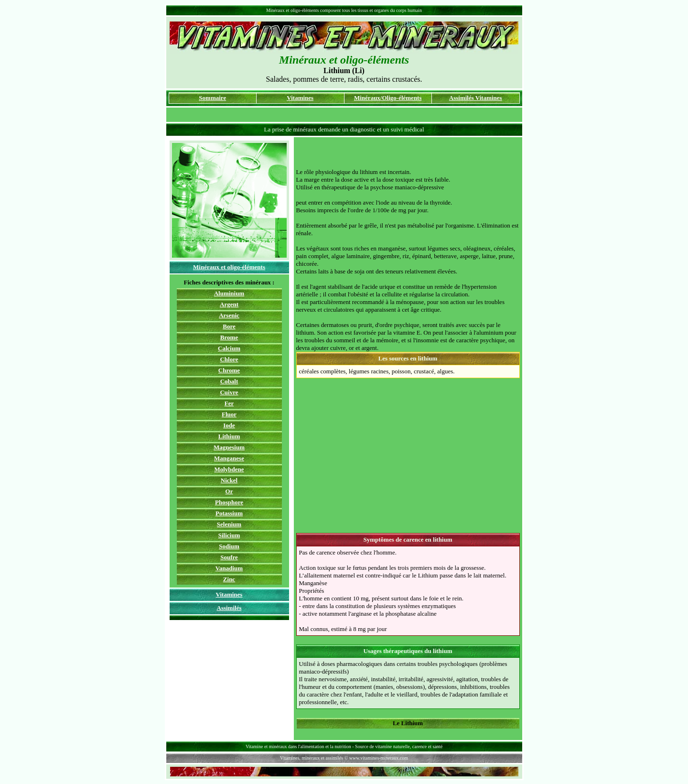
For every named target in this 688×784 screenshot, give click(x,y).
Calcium (229, 348)
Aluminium (229, 293)
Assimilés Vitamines (476, 98)
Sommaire (212, 98)
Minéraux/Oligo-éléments (388, 98)
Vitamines (300, 98)
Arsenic (229, 315)
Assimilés (229, 608)
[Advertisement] (408, 154)
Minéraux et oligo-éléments (229, 267)
